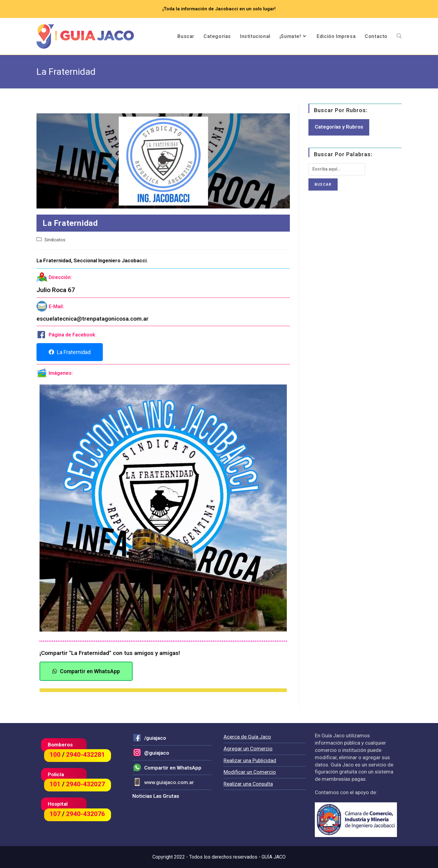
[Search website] (399, 36)
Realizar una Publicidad (250, 760)
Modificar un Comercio (250, 772)
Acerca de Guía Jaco (247, 737)
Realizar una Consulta (248, 784)
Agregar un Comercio (248, 749)
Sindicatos (55, 240)
